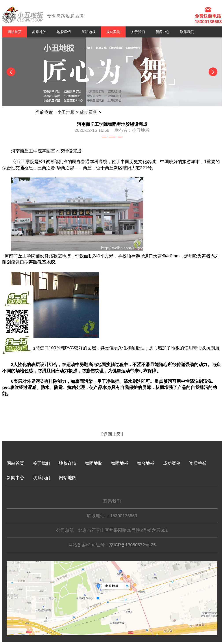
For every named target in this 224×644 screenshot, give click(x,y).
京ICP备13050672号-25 (132, 545)
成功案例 (113, 32)
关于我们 (138, 32)
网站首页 (15, 32)
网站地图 (68, 478)
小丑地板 (66, 112)
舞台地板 (146, 463)
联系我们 (187, 32)
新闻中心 (163, 32)
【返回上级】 (112, 434)
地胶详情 (64, 32)
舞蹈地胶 (39, 32)
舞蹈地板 (89, 32)
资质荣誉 (198, 463)
